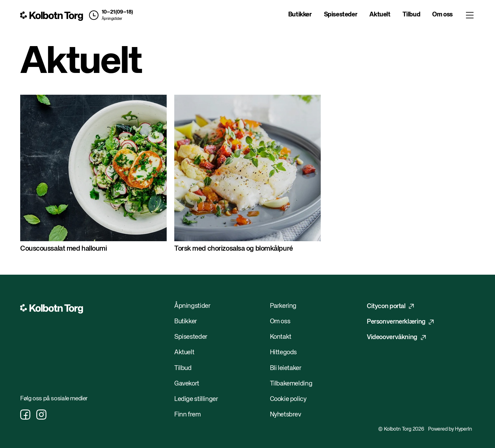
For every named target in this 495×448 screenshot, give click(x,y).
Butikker (300, 15)
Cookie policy (288, 399)
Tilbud (412, 15)
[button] (110, 15)
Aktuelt (380, 15)
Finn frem (188, 415)
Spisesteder (341, 15)
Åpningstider (112, 19)
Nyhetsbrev (286, 415)
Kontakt (281, 337)
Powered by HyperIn (450, 429)
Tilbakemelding (291, 384)
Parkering (283, 306)
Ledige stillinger (196, 399)
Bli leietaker (286, 368)
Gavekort (187, 384)
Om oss (442, 15)
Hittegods (283, 352)
